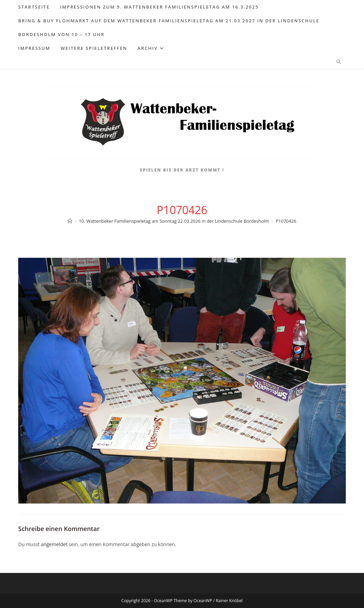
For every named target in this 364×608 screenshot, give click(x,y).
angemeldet (54, 544)
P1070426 (286, 221)
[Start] (70, 221)
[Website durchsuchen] (339, 62)
